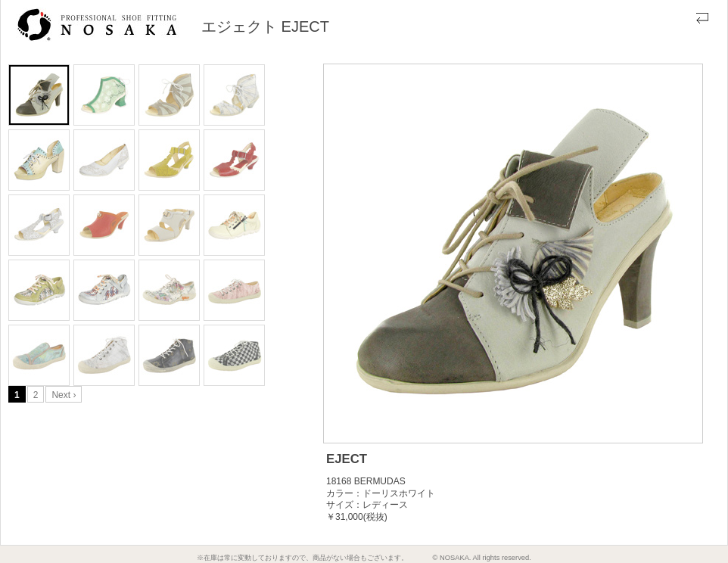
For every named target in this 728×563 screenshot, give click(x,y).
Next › (64, 395)
